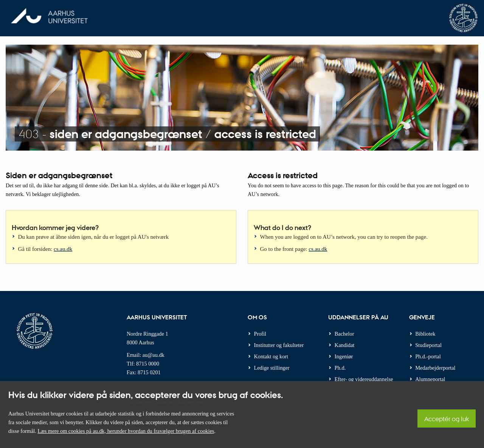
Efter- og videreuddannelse (364, 379)
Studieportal (428, 345)
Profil (260, 334)
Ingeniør (344, 356)
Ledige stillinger (272, 368)
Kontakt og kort (271, 356)
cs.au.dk (63, 249)
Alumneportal (430, 379)
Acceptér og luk (447, 419)
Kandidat (344, 345)
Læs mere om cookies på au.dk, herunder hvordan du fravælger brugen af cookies (126, 431)
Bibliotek (425, 334)
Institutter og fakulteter (279, 345)
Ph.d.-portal (428, 356)
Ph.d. (340, 368)
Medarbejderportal (435, 368)
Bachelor (344, 334)
